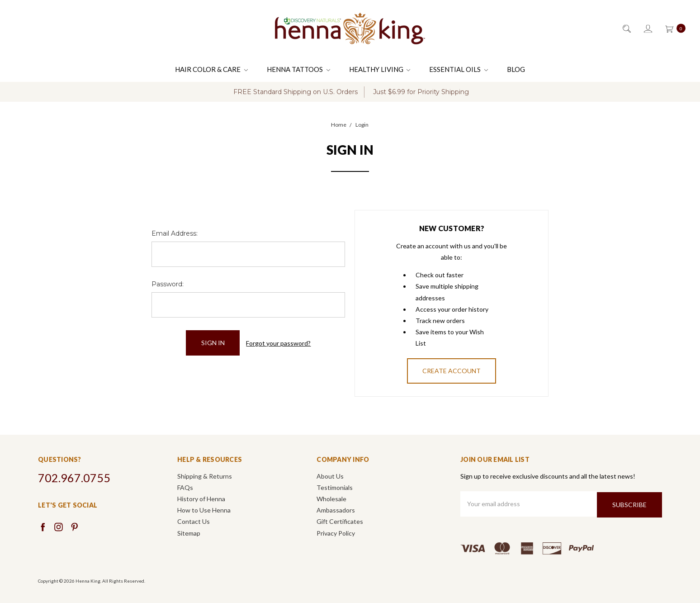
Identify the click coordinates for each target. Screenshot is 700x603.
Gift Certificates (340, 521)
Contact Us (194, 521)
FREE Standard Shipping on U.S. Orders (296, 92)
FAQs (185, 487)
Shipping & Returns (205, 476)
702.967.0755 (74, 478)
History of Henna (201, 499)
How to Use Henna (204, 510)
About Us (330, 476)
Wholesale (331, 499)
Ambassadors (336, 510)
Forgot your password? (278, 343)
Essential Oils (459, 69)
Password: (168, 284)
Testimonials (335, 487)
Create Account (452, 371)
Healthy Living (380, 69)
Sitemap (189, 533)
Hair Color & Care (211, 69)
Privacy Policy (336, 533)
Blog (516, 69)
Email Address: (175, 233)
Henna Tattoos (298, 69)
